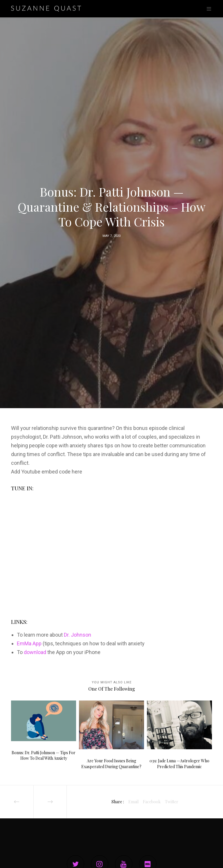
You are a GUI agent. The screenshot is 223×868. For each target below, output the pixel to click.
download (35, 652)
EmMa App (29, 643)
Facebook (152, 802)
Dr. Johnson (78, 635)
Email (133, 802)
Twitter (172, 802)
